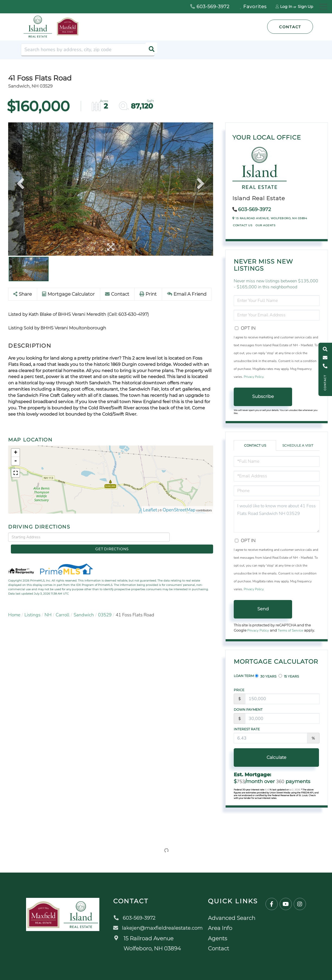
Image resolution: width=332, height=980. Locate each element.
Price (239, 690)
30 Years (266, 676)
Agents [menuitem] (221, 938)
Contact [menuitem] (222, 948)
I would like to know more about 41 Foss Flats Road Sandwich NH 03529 (277, 516)
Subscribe (263, 396)
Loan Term (244, 676)
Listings (32, 606)
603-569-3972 (210, 7)
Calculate (263, 757)
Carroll (63, 606)
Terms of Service (290, 630)
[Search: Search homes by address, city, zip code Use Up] (88, 50)
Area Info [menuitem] (223, 928)
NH (48, 606)
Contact (290, 27)
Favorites (253, 7)
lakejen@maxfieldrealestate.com (159, 928)
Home (14, 606)
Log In (286, 7)
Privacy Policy (254, 377)
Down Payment (248, 710)
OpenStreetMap (179, 510)
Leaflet (150, 510)
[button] (148, 50)
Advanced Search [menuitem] (235, 918)
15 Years (289, 676)
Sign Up (305, 7)
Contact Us (243, 225)
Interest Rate (247, 729)
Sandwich (84, 606)
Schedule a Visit (298, 445)
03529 (105, 606)
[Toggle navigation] (323, 6)
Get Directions (193, 537)
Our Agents (265, 225)
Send (263, 609)
